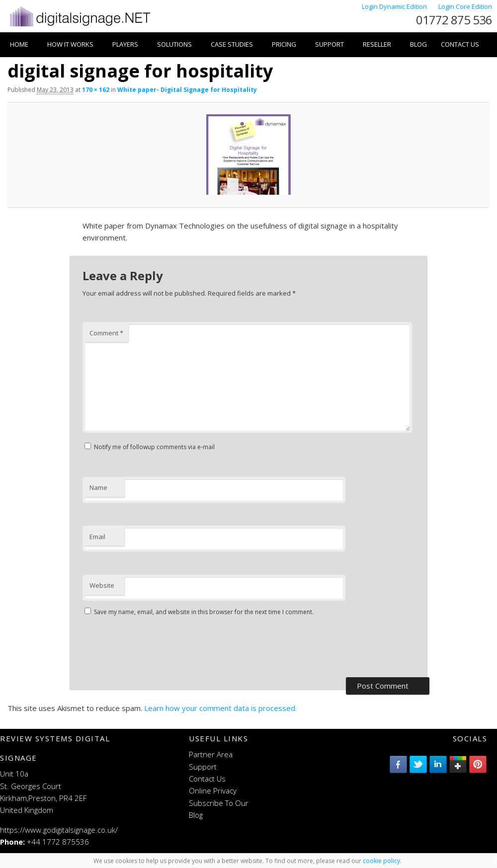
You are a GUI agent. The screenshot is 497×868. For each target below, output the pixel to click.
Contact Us (460, 44)
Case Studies (232, 44)
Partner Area (211, 754)
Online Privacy (213, 790)
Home (19, 44)
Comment (106, 333)
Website (102, 585)
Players (125, 44)
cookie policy (381, 861)
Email (97, 537)
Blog (418, 44)
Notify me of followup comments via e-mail (154, 447)
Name (98, 487)
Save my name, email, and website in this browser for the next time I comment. (204, 612)
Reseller (377, 44)
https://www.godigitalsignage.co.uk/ (59, 830)
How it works (70, 44)
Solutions (174, 44)
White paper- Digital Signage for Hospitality (187, 90)
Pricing (284, 44)
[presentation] (158, 648)
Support (330, 44)
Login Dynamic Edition (395, 6)
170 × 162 (96, 90)
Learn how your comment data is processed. (220, 708)
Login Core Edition (465, 6)
